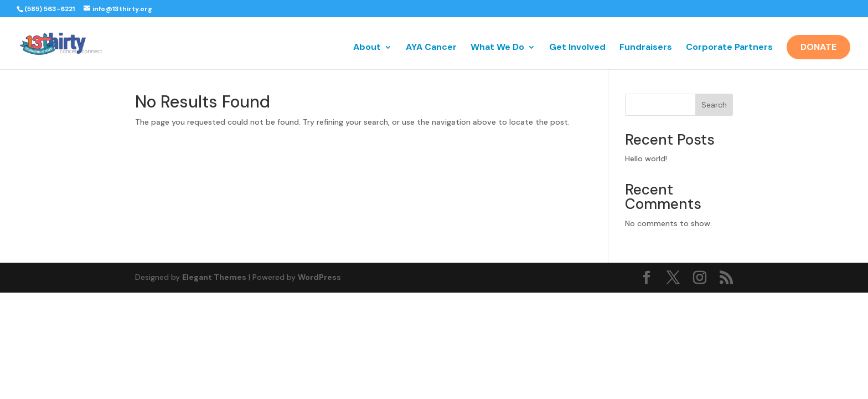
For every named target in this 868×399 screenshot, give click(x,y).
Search (714, 105)
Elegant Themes (214, 277)
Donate (818, 47)
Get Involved (577, 48)
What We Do (497, 48)
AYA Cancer (431, 48)
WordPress (319, 277)
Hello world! (646, 158)
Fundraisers (646, 48)
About (367, 48)
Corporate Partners (729, 48)
